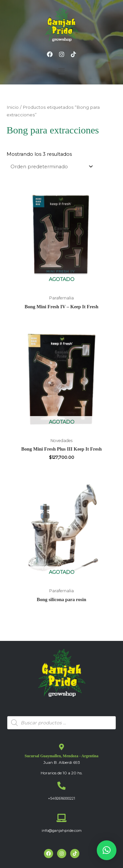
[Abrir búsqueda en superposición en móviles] (61, 723)
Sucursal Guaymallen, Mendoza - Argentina (61, 756)
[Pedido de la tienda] (51, 167)
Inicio (13, 107)
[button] (61, 71)
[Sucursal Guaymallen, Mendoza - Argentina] (62, 747)
